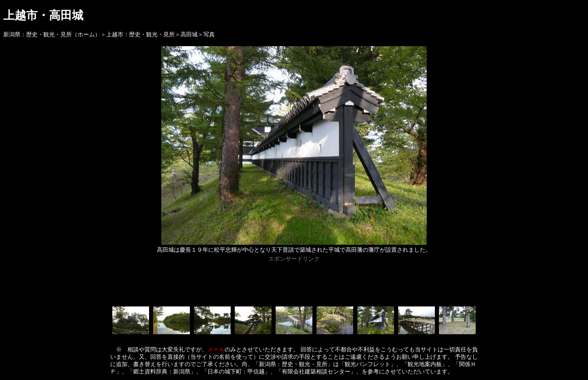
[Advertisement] (294, 283)
